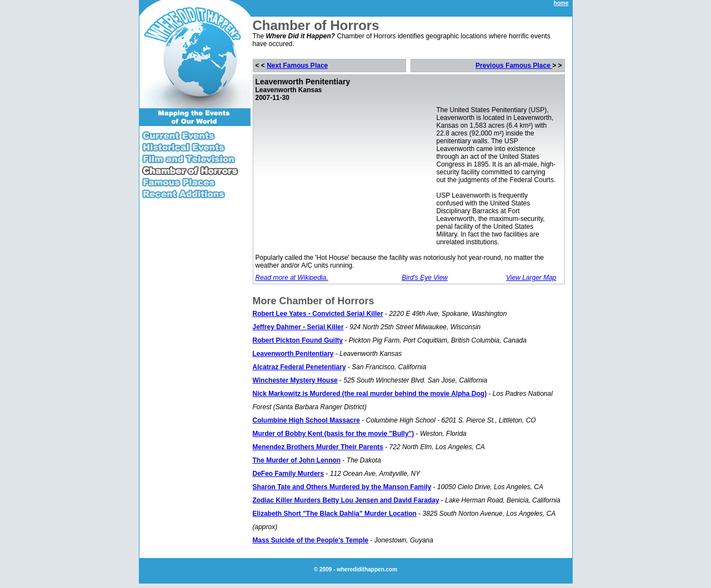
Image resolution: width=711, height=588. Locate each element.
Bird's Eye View (425, 278)
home (561, 3)
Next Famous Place (297, 66)
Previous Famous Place (514, 66)
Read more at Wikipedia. (292, 278)
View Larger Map (531, 278)
